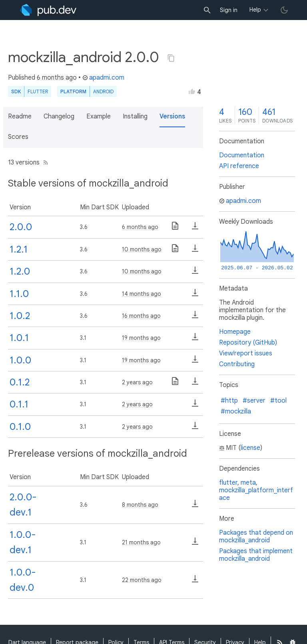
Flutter (38, 91)
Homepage (235, 332)
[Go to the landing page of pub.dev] (48, 10)
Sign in (229, 10)
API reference (239, 166)
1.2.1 (19, 249)
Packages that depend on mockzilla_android (256, 537)
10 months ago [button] (142, 249)
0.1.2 (20, 382)
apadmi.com (103, 78)
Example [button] (99, 116)
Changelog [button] (59, 116)
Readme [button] (20, 116)
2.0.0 (21, 227)
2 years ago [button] (137, 382)
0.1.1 (19, 404)
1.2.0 (20, 271)
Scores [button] (18, 137)
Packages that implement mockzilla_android (256, 555)
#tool (278, 401)
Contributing (237, 364)
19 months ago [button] (141, 338)
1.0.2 (20, 316)
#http (229, 401)
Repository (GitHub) (248, 343)
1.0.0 (20, 360)
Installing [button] (135, 116)
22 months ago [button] (142, 580)
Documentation (242, 155)
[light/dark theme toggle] (284, 10)
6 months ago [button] (57, 78)
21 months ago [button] (141, 542)
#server (254, 401)
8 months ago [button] (140, 505)
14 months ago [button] (142, 294)
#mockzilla (236, 411)
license (250, 448)
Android (103, 91)
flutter (228, 483)
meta (248, 483)
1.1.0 (19, 294)
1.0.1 (19, 338)
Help (255, 10)
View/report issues (246, 353)
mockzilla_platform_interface (256, 494)
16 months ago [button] (141, 316)
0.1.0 (20, 427)
